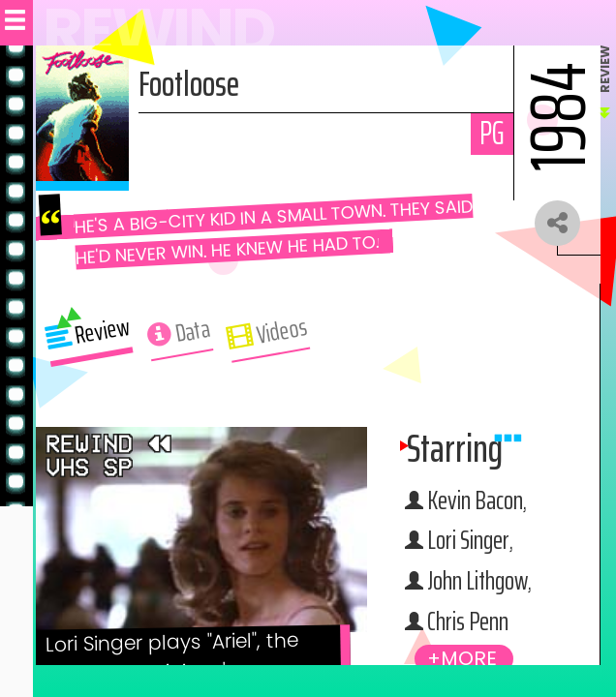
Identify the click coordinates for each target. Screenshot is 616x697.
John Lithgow (482, 582)
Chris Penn (471, 622)
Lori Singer (472, 542)
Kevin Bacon (478, 501)
